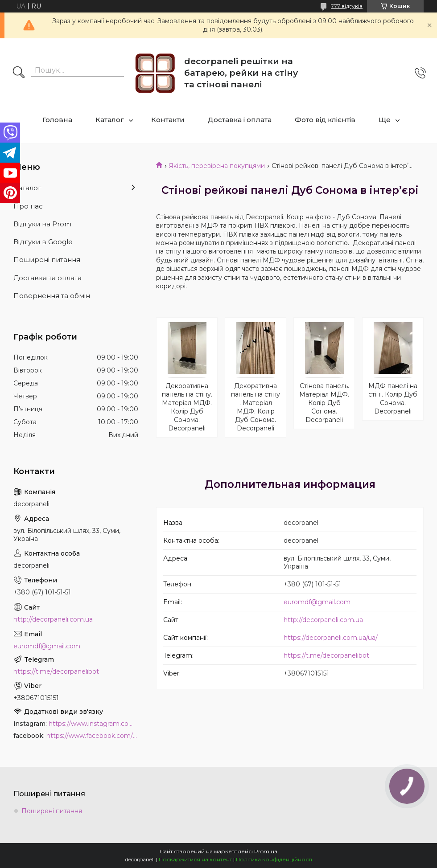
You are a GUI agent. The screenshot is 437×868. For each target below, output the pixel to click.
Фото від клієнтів (325, 120)
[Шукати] (19, 73)
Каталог (110, 120)
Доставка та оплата (47, 278)
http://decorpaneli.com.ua (323, 620)
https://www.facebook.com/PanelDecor (92, 736)
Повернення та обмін (52, 296)
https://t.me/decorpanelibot (326, 655)
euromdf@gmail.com (317, 602)
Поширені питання (47, 260)
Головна (57, 120)
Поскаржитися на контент (195, 859)
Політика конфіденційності (274, 859)
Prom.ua (266, 851)
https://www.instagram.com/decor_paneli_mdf (93, 724)
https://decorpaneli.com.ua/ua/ (331, 638)
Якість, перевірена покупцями (217, 166)
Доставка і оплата (240, 120)
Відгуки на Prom (42, 224)
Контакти (168, 120)
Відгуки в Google (43, 242)
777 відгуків (347, 6)
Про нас (28, 206)
